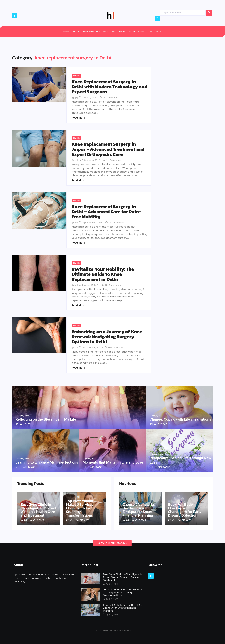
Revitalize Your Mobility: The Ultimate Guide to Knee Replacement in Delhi (103, 274)
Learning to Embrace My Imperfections (47, 462)
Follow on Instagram (113, 543)
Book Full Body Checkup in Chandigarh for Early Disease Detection (185, 510)
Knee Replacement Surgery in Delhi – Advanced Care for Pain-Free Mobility (106, 212)
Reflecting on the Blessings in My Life (46, 419)
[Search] (183, 13)
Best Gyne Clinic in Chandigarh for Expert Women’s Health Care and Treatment (38, 510)
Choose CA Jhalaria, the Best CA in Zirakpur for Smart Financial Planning (139, 510)
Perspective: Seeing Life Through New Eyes (180, 460)
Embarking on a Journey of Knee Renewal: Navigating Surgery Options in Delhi (107, 337)
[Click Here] (157, 18)
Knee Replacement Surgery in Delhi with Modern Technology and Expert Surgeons (109, 87)
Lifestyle (20, 416)
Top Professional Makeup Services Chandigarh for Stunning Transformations (80, 508)
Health (76, 76)
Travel (27, 416)
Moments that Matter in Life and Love (113, 462)
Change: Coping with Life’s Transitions (180, 419)
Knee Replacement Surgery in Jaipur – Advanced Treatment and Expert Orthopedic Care (108, 149)
